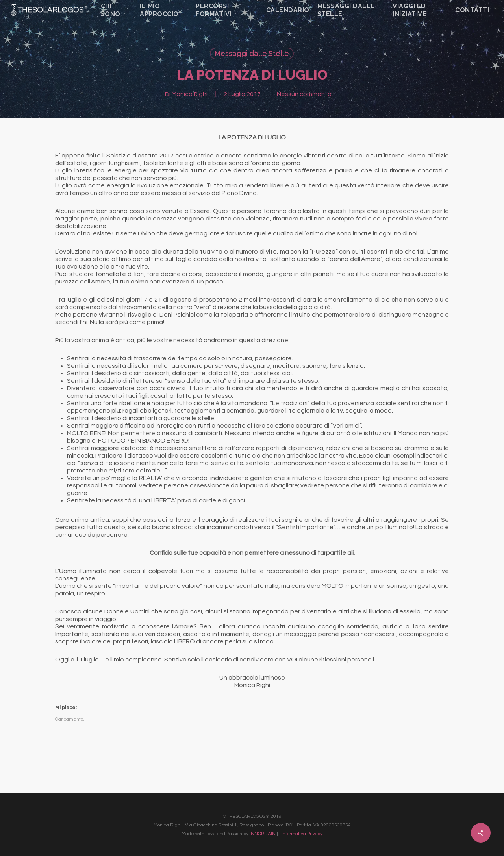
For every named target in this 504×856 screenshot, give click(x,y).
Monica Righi (190, 94)
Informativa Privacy (302, 834)
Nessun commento (304, 94)
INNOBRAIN (263, 834)
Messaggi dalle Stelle (252, 53)
